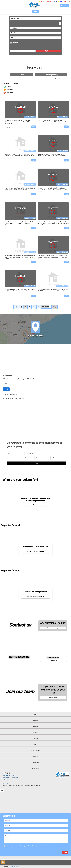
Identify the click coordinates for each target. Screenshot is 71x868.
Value (36, 463)
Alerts (22, 75)
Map (2, 790)
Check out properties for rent (35, 597)
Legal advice (35, 762)
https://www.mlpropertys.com (10, 777)
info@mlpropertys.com (8, 775)
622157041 (5, 783)
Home (35, 715)
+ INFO (34, 127)
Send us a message (53, 628)
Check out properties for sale (35, 551)
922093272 (5, 780)
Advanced (23, 51)
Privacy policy (36, 756)
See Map (15, 42)
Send (6, 389)
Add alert (35, 504)
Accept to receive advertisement (15, 398)
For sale (36, 721)
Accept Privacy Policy (11, 395)
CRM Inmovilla (15, 866)
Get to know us (53, 661)
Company (36, 739)
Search (49, 51)
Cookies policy (36, 768)
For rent (36, 727)
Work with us (53, 698)
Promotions (35, 733)
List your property (51, 75)
